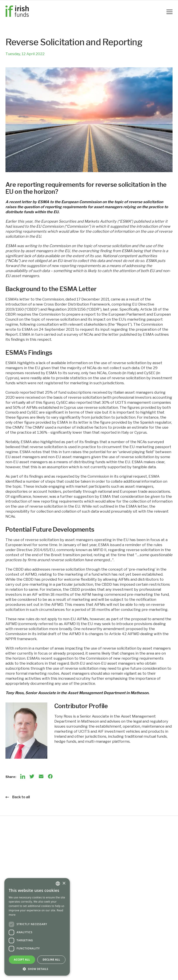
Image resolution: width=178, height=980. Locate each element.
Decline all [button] (51, 960)
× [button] (64, 883)
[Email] (41, 776)
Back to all (18, 797)
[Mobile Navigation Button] (169, 12)
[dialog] (37, 927)
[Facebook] (50, 776)
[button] (37, 969)
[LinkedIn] (23, 776)
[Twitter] (32, 776)
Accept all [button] (22, 960)
